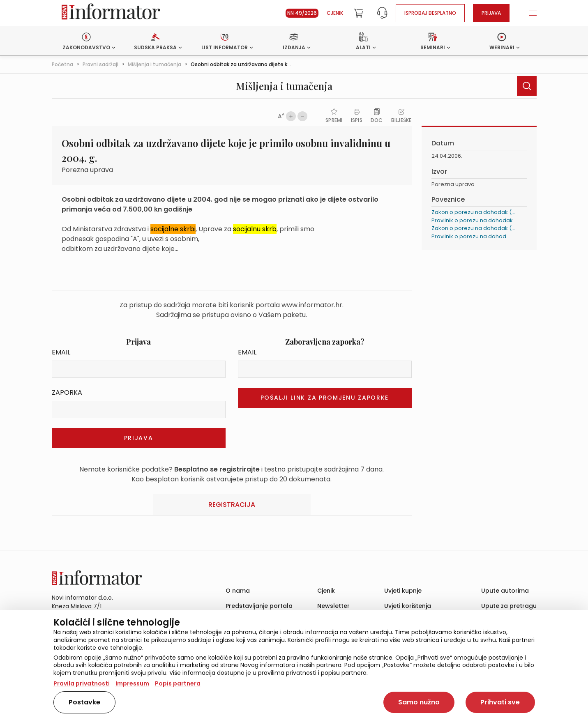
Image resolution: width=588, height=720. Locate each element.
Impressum (132, 683)
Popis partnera (178, 683)
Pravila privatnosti (82, 683)
